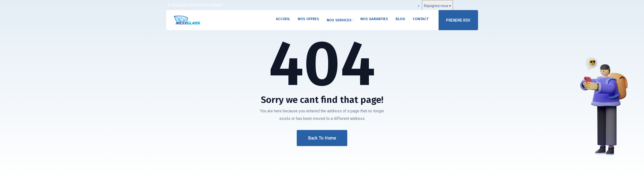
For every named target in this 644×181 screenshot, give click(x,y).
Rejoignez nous (437, 6)
